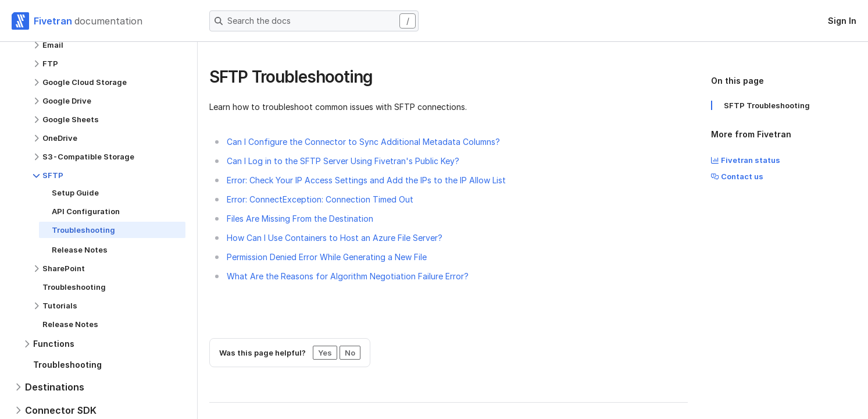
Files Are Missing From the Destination (300, 219)
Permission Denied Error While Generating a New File (327, 257)
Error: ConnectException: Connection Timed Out (320, 199)
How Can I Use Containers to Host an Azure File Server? (335, 238)
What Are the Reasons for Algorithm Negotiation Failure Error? (348, 276)
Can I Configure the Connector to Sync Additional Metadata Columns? (363, 142)
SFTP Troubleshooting (767, 105)
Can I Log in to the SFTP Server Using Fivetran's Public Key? (343, 161)
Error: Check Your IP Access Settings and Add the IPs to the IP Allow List (366, 180)
